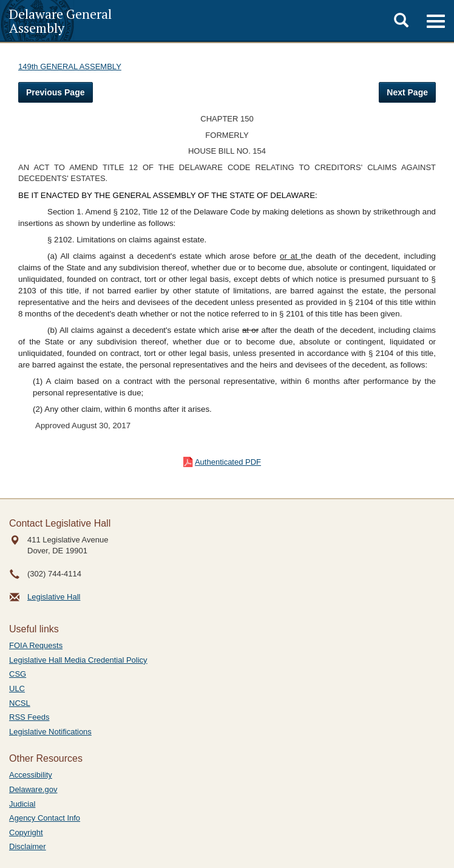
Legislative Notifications (50, 732)
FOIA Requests (36, 645)
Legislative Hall (54, 597)
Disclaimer (28, 846)
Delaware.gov (33, 789)
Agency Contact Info (45, 818)
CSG (18, 674)
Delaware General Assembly (60, 21)
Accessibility (31, 775)
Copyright (26, 832)
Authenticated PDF (228, 462)
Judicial (22, 804)
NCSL (20, 703)
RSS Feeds (29, 717)
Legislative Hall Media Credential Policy (78, 660)
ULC (17, 689)
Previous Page (56, 92)
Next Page (407, 92)
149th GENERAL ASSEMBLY (70, 67)
